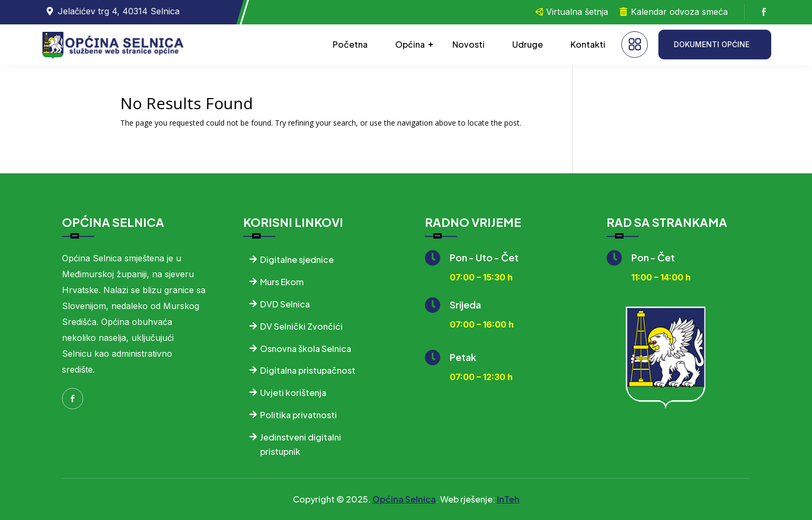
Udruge (528, 44)
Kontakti (588, 44)
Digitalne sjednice (297, 259)
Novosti (469, 44)
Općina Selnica (404, 499)
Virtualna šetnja (577, 12)
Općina (410, 44)
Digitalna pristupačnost (308, 370)
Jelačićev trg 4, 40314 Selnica (119, 11)
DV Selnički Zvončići (301, 326)
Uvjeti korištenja (293, 393)
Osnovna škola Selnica (306, 349)
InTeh (508, 499)
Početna (350, 44)
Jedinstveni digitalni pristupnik (301, 444)
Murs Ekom (282, 282)
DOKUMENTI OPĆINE (712, 44)
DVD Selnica (285, 304)
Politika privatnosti (298, 415)
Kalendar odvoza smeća (679, 12)
